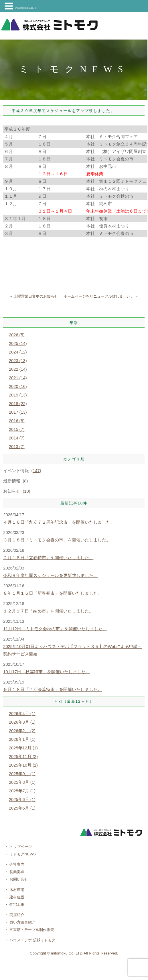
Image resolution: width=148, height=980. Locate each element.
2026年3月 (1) (22, 722)
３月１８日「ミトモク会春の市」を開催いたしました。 (57, 540)
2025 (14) (18, 343)
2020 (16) (18, 386)
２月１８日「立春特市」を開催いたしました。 (48, 558)
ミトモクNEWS (22, 854)
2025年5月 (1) (22, 808)
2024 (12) (18, 352)
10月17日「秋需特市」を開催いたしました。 (47, 672)
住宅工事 (16, 905)
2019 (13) (18, 395)
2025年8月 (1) (22, 782)
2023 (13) (18, 361)
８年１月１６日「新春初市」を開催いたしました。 (53, 593)
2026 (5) (17, 335)
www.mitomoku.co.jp (25, 8)
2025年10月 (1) (23, 765)
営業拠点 (16, 872)
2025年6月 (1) (22, 800)
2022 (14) (18, 369)
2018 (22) (18, 404)
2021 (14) (18, 378)
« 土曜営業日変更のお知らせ (34, 296)
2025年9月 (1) (22, 774)
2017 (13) (18, 412)
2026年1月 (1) (22, 739)
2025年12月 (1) (23, 748)
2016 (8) (17, 421)
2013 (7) (17, 447)
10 (26, 491)
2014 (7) (17, 438)
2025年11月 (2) (23, 757)
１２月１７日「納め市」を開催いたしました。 (48, 611)
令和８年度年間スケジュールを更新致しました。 (50, 576)
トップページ (20, 847)
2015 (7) (17, 429)
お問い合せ (18, 879)
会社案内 (16, 864)
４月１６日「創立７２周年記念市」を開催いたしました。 (59, 522)
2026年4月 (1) (22, 714)
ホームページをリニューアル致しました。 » (100, 296)
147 (36, 471)
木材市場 (16, 890)
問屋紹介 (16, 915)
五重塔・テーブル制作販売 (31, 930)
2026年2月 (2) (22, 731)
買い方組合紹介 (22, 922)
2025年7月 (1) (22, 791)
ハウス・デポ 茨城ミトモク (32, 940)
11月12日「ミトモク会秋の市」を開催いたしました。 (55, 629)
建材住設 (16, 897)
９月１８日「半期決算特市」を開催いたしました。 (53, 690)
